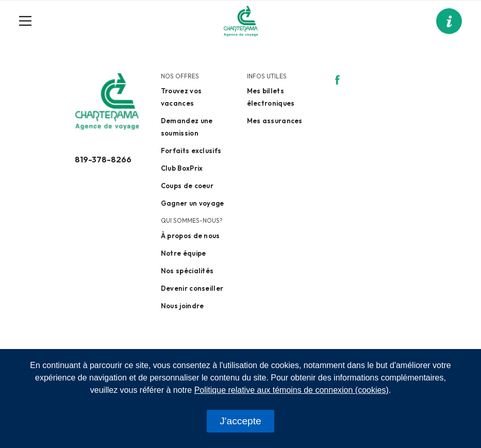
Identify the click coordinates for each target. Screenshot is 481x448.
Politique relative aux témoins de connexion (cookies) (292, 390)
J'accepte (240, 421)
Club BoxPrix (182, 168)
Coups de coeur (187, 186)
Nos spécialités (187, 271)
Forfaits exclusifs (191, 151)
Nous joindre (183, 306)
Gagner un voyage (193, 203)
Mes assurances (275, 121)
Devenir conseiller (192, 288)
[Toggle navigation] (29, 21)
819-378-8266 (103, 159)
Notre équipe (184, 253)
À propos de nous (190, 236)
